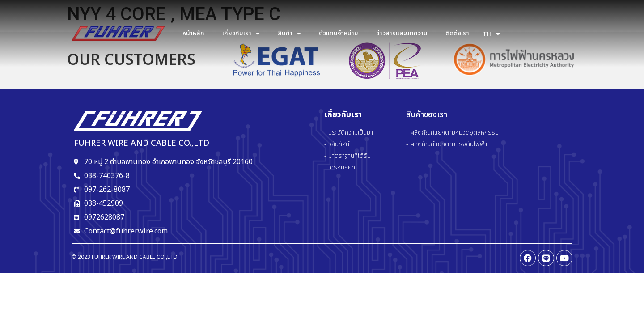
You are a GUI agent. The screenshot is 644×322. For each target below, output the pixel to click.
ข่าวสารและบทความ (402, 33)
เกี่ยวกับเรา (241, 34)
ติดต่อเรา (457, 33)
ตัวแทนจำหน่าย (339, 33)
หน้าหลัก (193, 33)
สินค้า (289, 34)
